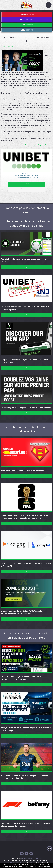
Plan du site (39, 858)
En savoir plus (39, 866)
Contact (25, 858)
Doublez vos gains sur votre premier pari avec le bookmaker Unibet (26, 408)
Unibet (26, 184)
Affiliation (31, 858)
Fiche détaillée (26, 189)
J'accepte (47, 866)
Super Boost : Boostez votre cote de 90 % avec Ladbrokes (22, 470)
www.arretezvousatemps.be (13, 862)
